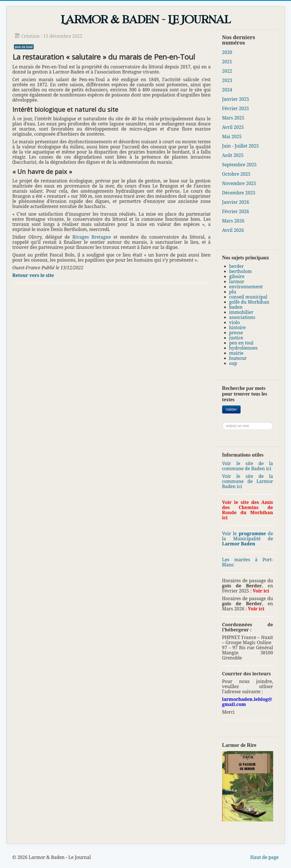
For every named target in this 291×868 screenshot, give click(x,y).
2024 (227, 90)
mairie (236, 353)
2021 (227, 62)
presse (236, 333)
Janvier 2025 (236, 99)
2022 (227, 71)
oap (233, 363)
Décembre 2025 (239, 193)
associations (242, 317)
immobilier (241, 312)
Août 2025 (233, 155)
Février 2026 (236, 211)
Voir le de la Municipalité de (248, 539)
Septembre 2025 (239, 165)
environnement (246, 287)
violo (235, 322)
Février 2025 (236, 108)
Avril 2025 (233, 127)
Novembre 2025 (239, 183)
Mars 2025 (233, 118)
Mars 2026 (233, 221)
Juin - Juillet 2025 (241, 146)
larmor (237, 281)
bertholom (241, 271)
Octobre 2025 (236, 174)
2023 (227, 80)
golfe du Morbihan (249, 302)
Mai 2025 (232, 136)
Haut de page (264, 857)
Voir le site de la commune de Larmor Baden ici (248, 481)
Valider (231, 409)
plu (233, 292)
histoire (238, 327)
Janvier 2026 (236, 202)
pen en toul (24, 47)
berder (237, 266)
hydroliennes (244, 348)
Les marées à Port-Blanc (248, 562)
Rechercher (241, 406)
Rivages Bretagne (92, 237)
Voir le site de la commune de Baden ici (248, 466)
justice (236, 338)
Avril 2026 (233, 230)
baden (236, 307)
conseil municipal (248, 297)
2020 (227, 52)
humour (238, 358)
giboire (237, 276)
